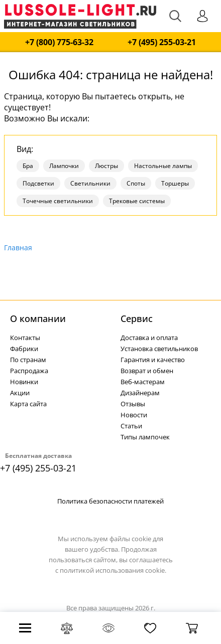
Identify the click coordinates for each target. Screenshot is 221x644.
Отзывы (133, 404)
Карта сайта (28, 404)
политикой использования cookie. (113, 570)
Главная (18, 248)
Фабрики (24, 349)
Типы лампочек (145, 437)
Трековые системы (137, 201)
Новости (134, 415)
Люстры (106, 166)
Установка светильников (159, 349)
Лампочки (64, 166)
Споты (136, 183)
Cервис (137, 318)
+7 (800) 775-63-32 (59, 42)
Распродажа (29, 371)
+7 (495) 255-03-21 (162, 42)
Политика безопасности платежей (111, 501)
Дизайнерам (140, 393)
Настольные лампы (163, 166)
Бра (28, 166)
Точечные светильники (58, 201)
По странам (28, 360)
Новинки (24, 382)
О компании (38, 318)
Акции (20, 393)
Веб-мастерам (143, 382)
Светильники (90, 183)
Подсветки (38, 183)
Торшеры (175, 183)
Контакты (25, 338)
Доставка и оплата (149, 338)
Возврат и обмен (147, 371)
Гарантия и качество (153, 360)
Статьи (131, 426)
